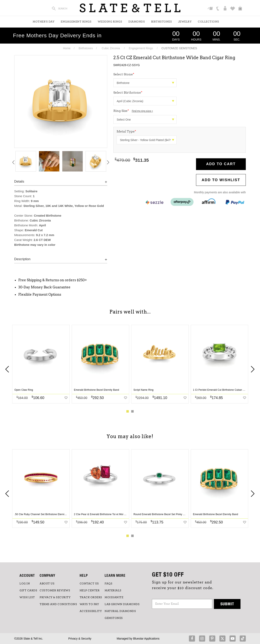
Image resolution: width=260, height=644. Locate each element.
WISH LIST (27, 597)
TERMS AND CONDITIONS (58, 604)
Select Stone (124, 74)
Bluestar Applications (146, 639)
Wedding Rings (110, 22)
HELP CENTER (90, 591)
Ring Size (133, 111)
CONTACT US (89, 584)
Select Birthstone (128, 93)
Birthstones (162, 22)
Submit (227, 604)
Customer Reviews (55, 591)
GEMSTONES (114, 618)
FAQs (108, 584)
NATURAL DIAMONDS (120, 611)
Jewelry (185, 22)
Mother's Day (44, 22)
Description (22, 259)
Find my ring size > (142, 111)
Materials (113, 591)
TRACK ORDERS (91, 597)
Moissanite (114, 597)
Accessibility (91, 611)
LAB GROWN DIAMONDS (122, 604)
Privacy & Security (80, 639)
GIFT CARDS (28, 591)
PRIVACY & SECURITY (55, 597)
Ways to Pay (89, 604)
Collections (209, 22)
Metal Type (126, 131)
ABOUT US (47, 584)
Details (19, 181)
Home (67, 48)
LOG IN (25, 584)
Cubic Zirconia (111, 48)
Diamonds (137, 22)
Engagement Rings (76, 22)
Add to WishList (221, 180)
